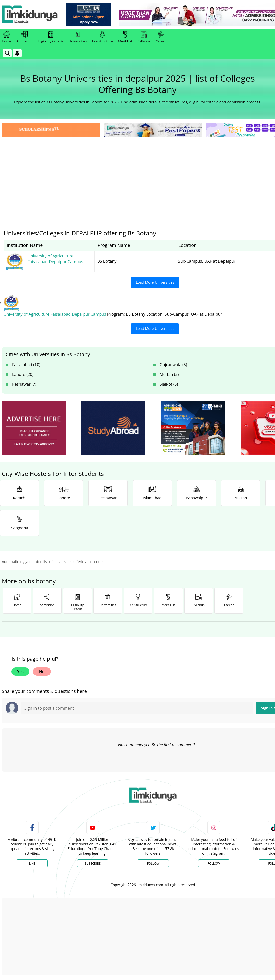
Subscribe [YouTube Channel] (93, 863)
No (42, 672)
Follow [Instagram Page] (214, 863)
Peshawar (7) (24, 384)
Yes (20, 672)
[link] (88, 15)
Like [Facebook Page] (32, 863)
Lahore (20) (23, 374)
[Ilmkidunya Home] (30, 15)
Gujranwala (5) (173, 365)
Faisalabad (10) (26, 365)
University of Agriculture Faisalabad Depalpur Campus (55, 314)
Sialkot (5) (169, 384)
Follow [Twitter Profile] (153, 863)
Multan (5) (169, 374)
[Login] (17, 53)
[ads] (34, 428)
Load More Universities (155, 282)
